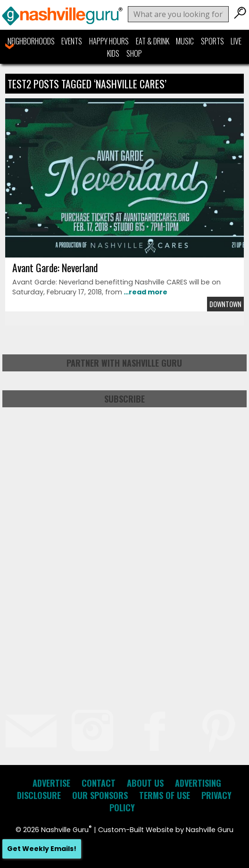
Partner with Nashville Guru (124, 363)
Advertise (51, 783)
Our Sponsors (100, 795)
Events (72, 41)
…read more (145, 292)
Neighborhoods (31, 41)
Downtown (225, 304)
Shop (134, 53)
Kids (113, 53)
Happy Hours (109, 41)
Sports (212, 41)
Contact (99, 783)
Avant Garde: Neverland (55, 267)
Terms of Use (165, 795)
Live (236, 41)
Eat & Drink (153, 41)
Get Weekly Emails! (42, 849)
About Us (145, 783)
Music (185, 41)
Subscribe (124, 399)
